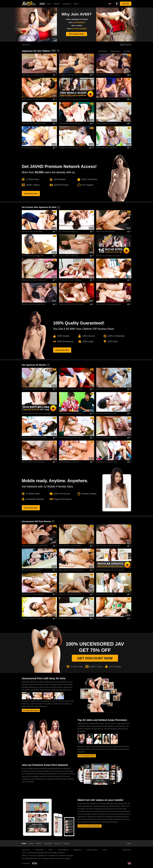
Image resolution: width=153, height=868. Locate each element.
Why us (76, 4)
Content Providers (92, 850)
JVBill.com (25, 856)
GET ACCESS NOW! (76, 34)
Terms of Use (26, 850)
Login (129, 843)
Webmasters (77, 850)
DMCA (51, 850)
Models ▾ (57, 4)
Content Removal (63, 850)
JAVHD (104, 850)
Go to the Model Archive (87, 756)
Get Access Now (31, 193)
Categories (48, 843)
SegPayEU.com (42, 856)
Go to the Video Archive (31, 710)
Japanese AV (26, 45)
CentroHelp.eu (52, 856)
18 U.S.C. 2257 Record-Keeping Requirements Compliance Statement (43, 853)
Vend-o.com (33, 856)
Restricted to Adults (35, 863)
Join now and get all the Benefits (90, 826)
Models (39, 843)
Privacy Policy (39, 850)
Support (67, 843)
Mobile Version (126, 850)
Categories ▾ (67, 4)
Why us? (58, 843)
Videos (49, 4)
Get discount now (95, 658)
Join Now (126, 4)
